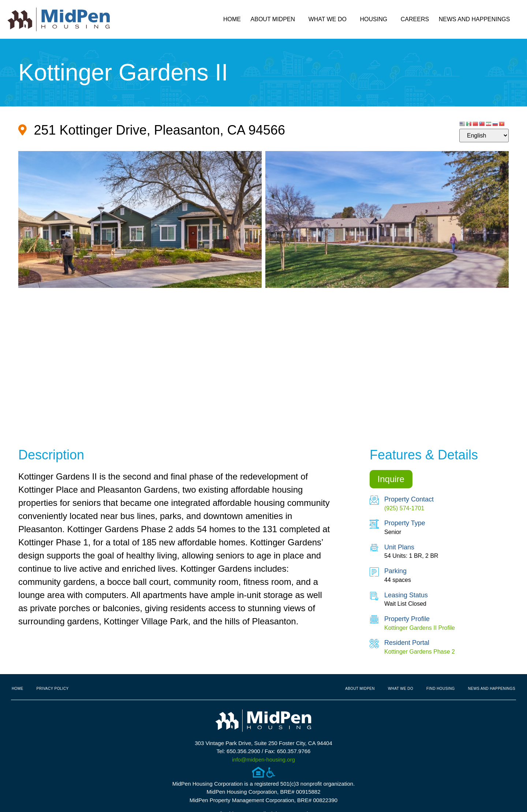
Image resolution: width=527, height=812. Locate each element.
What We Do (329, 19)
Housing (376, 19)
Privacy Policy (53, 689)
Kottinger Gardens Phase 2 (420, 652)
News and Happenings (476, 19)
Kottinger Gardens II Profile (420, 628)
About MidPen (275, 19)
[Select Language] (484, 136)
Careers (415, 19)
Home (232, 19)
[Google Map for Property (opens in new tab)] (152, 130)
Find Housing (441, 689)
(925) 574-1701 (404, 508)
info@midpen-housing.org (263, 760)
